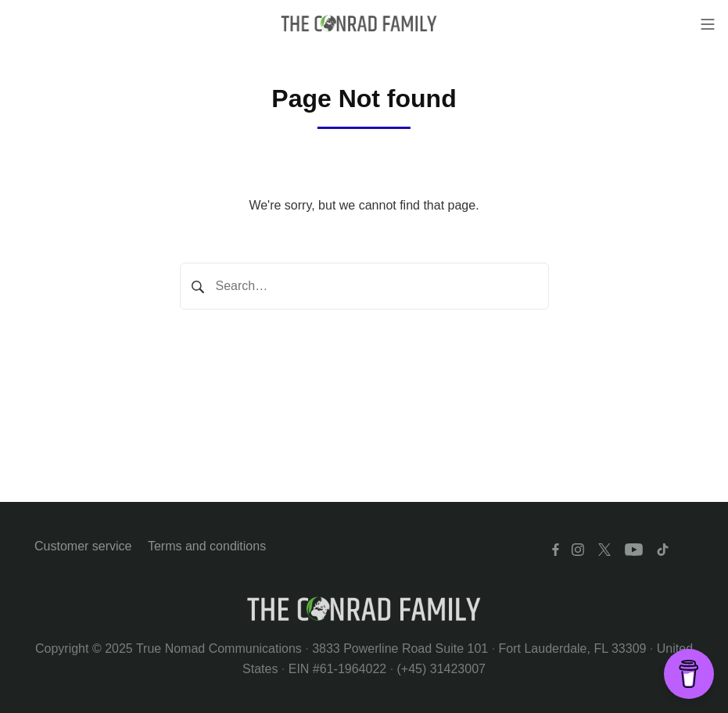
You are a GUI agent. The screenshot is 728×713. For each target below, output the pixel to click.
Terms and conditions (207, 546)
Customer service (83, 546)
